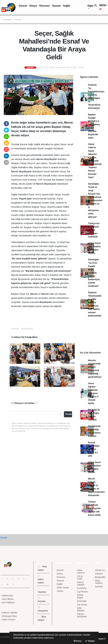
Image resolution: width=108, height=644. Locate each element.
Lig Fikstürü (82, 592)
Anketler (99, 574)
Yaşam (60, 591)
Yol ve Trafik (80, 577)
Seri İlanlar (82, 605)
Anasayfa (7, 19)
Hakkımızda (7, 596)
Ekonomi (44, 6)
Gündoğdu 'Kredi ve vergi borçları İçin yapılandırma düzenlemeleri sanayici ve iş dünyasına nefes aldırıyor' (95, 200)
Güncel (23, 6)
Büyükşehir (51, 159)
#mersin (15, 329)
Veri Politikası (8, 603)
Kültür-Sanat (63, 588)
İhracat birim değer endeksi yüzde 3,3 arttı (94, 449)
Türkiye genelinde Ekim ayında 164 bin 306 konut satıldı (94, 508)
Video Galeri (41, 579)
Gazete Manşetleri (82, 615)
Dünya (33, 6)
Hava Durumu (81, 571)
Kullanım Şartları (9, 613)
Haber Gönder (8, 620)
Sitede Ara (100, 570)
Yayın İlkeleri (8, 599)
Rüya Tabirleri (99, 582)
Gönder (69, 414)
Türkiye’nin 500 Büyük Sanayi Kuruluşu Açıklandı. (94, 230)
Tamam (90, 641)
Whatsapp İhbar (9, 616)
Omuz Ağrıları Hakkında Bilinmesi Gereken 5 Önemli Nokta (93, 393)
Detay (78, 641)
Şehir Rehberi (81, 609)
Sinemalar (82, 601)
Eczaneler (82, 588)
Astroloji (99, 587)
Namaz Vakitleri (81, 583)
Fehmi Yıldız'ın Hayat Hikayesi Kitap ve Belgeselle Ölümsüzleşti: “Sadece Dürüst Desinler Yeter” (95, 161)
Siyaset (56, 6)
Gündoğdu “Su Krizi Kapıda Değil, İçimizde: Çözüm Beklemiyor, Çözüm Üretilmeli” (94, 273)
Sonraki (4, 538)
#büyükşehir (27, 329)
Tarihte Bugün (80, 596)
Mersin (40, 159)
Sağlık (67, 6)
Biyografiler (100, 577)
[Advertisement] (92, 335)
